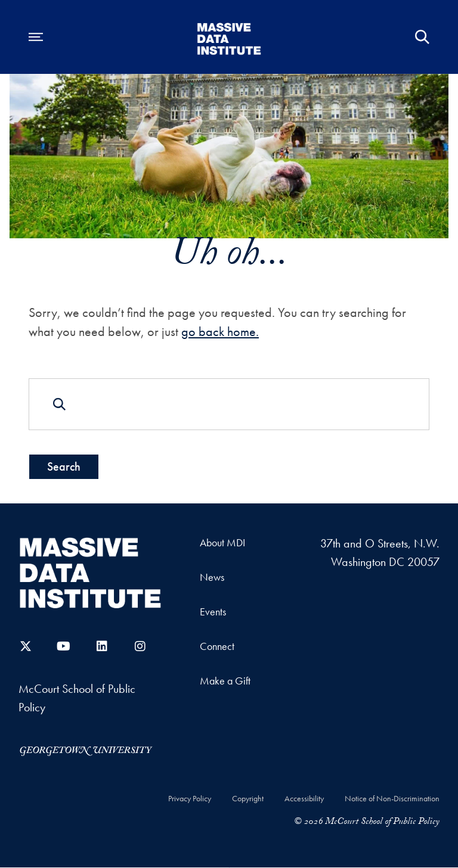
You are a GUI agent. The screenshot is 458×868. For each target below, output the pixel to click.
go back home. (220, 332)
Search (64, 466)
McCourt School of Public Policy (77, 699)
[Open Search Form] (422, 37)
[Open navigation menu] (36, 37)
